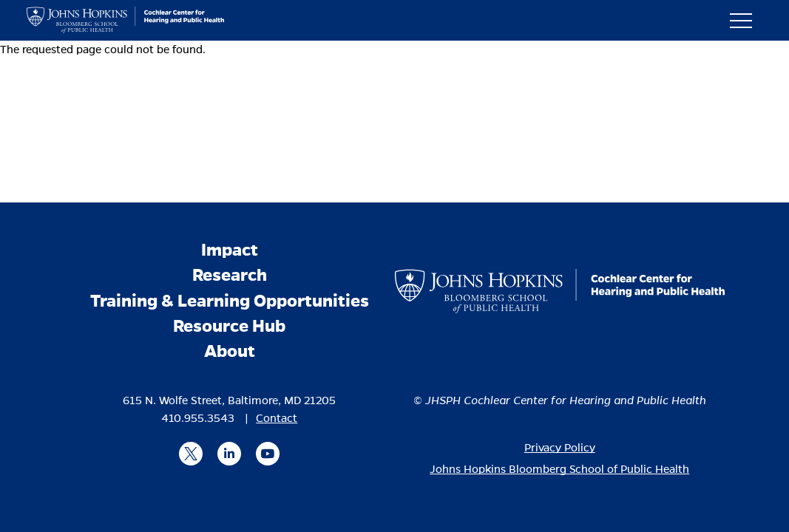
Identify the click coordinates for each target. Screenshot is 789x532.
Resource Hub (229, 326)
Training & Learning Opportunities (230, 301)
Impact (230, 250)
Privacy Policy (560, 448)
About (230, 351)
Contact (277, 418)
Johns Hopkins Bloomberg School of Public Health (559, 469)
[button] (747, 20)
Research (230, 275)
